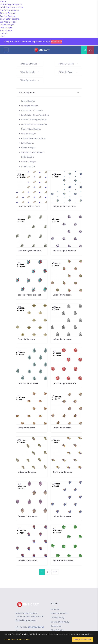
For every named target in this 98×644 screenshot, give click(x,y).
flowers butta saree (63, 472)
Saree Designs (28, 101)
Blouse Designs (28, 148)
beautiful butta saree (28, 383)
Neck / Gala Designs (31, 129)
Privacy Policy (58, 618)
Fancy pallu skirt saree (29, 206)
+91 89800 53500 (36, 627)
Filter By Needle (29, 80)
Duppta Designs (29, 162)
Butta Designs (28, 157)
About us (55, 609)
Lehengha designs (30, 106)
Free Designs (6, 28)
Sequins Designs (8, 16)
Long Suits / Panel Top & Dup (35, 115)
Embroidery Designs (11, 4)
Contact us (56, 626)
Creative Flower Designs (33, 152)
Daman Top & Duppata (32, 110)
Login (3, 36)
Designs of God (28, 166)
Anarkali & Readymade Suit (34, 120)
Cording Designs (8, 13)
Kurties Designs (28, 134)
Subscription (6, 31)
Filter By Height (29, 72)
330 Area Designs (8, 22)
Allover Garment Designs (33, 138)
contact (4, 34)
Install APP (56, 42)
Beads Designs (7, 25)
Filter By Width (69, 64)
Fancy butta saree (27, 339)
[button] (49, 93)
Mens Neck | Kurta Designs (34, 124)
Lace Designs (27, 143)
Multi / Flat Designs (9, 10)
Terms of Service (59, 614)
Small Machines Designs (11, 7)
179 (55, 572)
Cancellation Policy (60, 622)
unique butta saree (62, 295)
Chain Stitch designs (10, 19)
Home (3, 1)
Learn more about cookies (17, 640)
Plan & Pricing (58, 630)
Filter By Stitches (29, 64)
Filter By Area (69, 72)
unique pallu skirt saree (64, 206)
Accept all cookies (83, 640)
